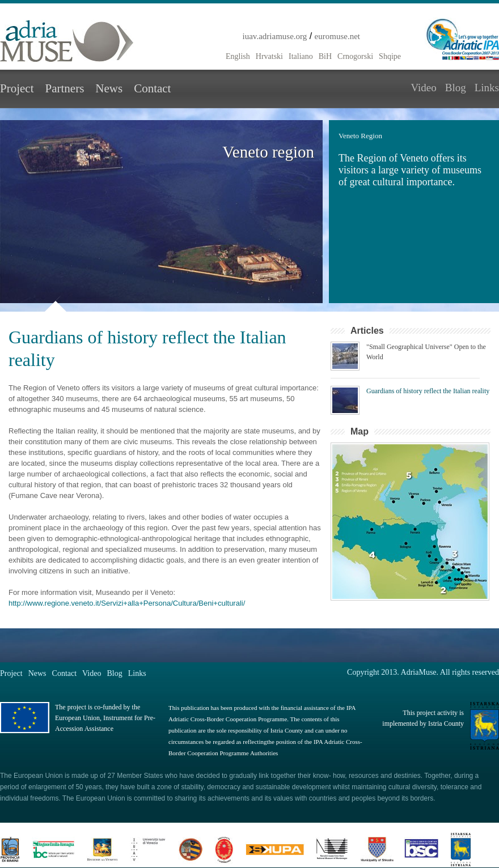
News (109, 88)
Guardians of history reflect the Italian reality (428, 391)
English (238, 56)
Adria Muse (67, 41)
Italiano (301, 56)
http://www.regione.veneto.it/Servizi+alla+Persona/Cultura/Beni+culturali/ (127, 603)
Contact (152, 88)
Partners (64, 88)
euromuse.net (337, 36)
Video (423, 88)
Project (17, 88)
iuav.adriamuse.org (275, 36)
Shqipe (390, 56)
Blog (456, 88)
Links (487, 88)
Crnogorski (355, 56)
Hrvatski (269, 56)
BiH (325, 56)
